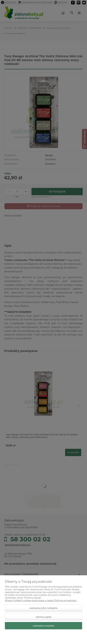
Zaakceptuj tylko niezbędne (43, 608)
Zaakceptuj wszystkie (43, 626)
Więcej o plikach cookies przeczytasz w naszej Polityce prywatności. (41, 600)
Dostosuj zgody (44, 617)
